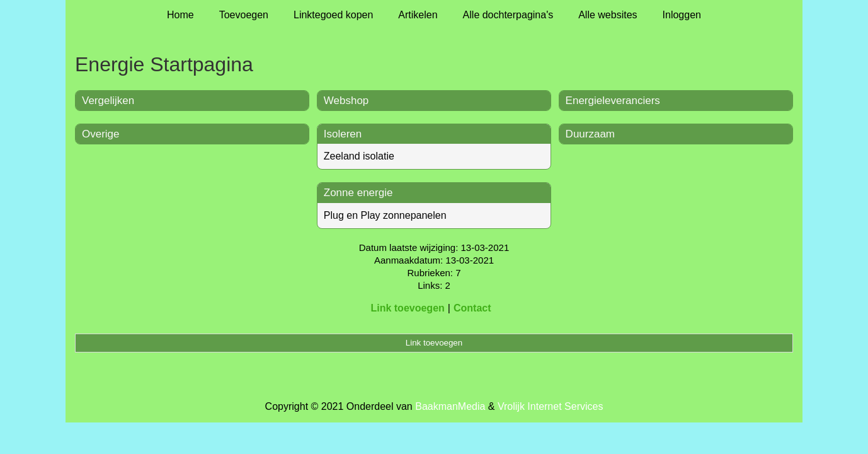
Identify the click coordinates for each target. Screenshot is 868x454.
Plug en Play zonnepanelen (385, 215)
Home (180, 15)
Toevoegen (244, 15)
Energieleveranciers (613, 101)
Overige (101, 134)
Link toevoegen (407, 308)
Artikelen (418, 15)
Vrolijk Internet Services (550, 406)
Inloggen (682, 15)
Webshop (346, 101)
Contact (472, 308)
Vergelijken (108, 101)
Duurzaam (590, 134)
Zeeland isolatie (359, 156)
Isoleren (343, 134)
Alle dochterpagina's (508, 15)
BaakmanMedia (450, 406)
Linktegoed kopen (333, 15)
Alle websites (608, 15)
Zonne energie (358, 193)
